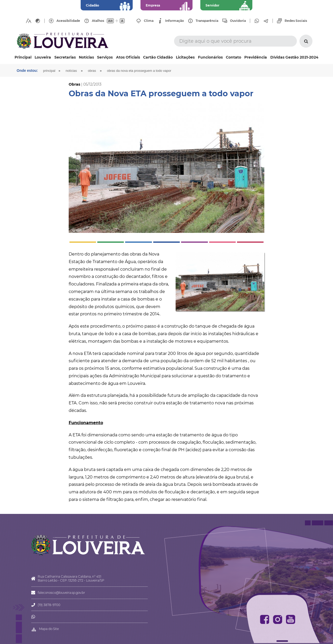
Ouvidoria (238, 21)
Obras (92, 71)
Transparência (207, 21)
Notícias (86, 57)
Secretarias (65, 57)
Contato (233, 57)
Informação (175, 21)
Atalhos (98, 21)
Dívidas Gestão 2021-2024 (294, 57)
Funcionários (210, 57)
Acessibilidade (68, 21)
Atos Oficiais (128, 57)
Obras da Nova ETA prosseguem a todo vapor (139, 71)
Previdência (256, 57)
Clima (149, 21)
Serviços (105, 57)
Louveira (43, 57)
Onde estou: (27, 71)
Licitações (185, 57)
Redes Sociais (296, 21)
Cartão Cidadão (158, 57)
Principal (23, 57)
